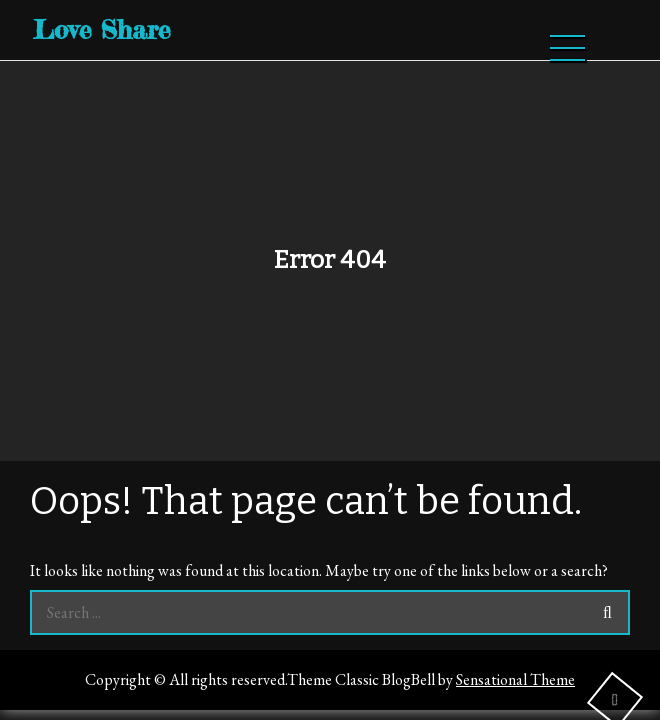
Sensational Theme (515, 679)
